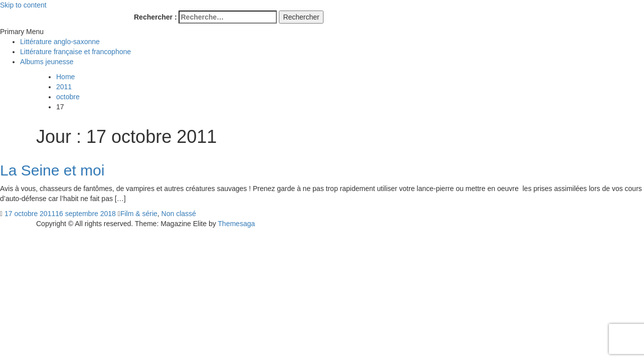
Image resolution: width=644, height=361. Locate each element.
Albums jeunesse (47, 62)
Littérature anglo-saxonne (60, 42)
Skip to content (23, 5)
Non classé (179, 214)
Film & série (139, 214)
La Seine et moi (52, 170)
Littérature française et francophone (75, 52)
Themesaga (236, 224)
